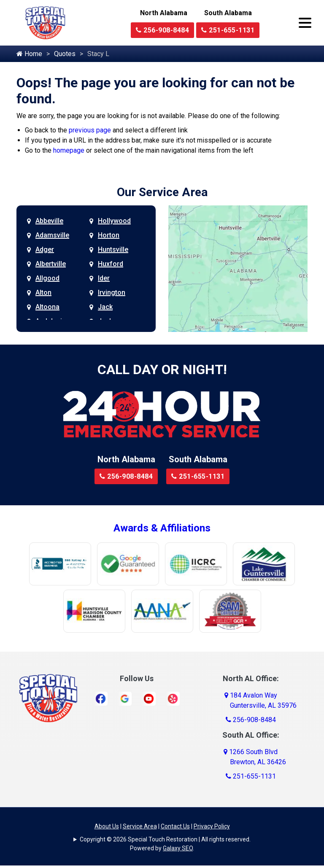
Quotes (65, 54)
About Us (107, 826)
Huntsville (113, 249)
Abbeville (49, 221)
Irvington (112, 292)
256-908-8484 (162, 30)
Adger (45, 249)
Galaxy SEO (178, 848)
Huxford (111, 264)
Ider (104, 278)
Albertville (51, 264)
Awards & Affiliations (162, 528)
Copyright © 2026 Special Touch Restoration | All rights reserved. (165, 839)
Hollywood (114, 221)
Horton (109, 235)
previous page (90, 130)
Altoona (47, 307)
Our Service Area (162, 192)
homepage (69, 150)
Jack (105, 307)
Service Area (140, 826)
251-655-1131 (228, 30)
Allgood (47, 278)
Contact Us (175, 826)
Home (29, 54)
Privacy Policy (212, 826)
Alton (43, 292)
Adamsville (52, 235)
